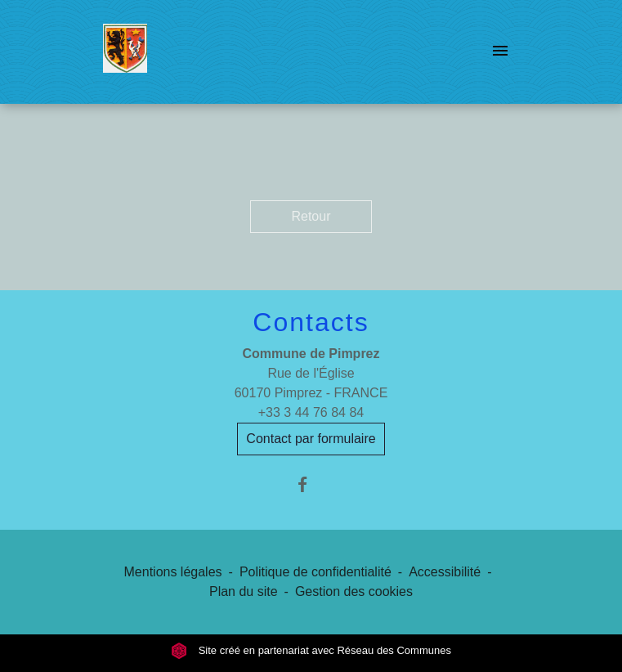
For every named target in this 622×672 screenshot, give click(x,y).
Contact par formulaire (311, 439)
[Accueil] (125, 52)
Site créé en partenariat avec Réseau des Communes (311, 650)
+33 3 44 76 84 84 (311, 412)
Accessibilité (445, 572)
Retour (311, 216)
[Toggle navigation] (500, 52)
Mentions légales (173, 572)
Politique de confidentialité (315, 572)
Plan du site (244, 591)
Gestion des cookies (354, 591)
